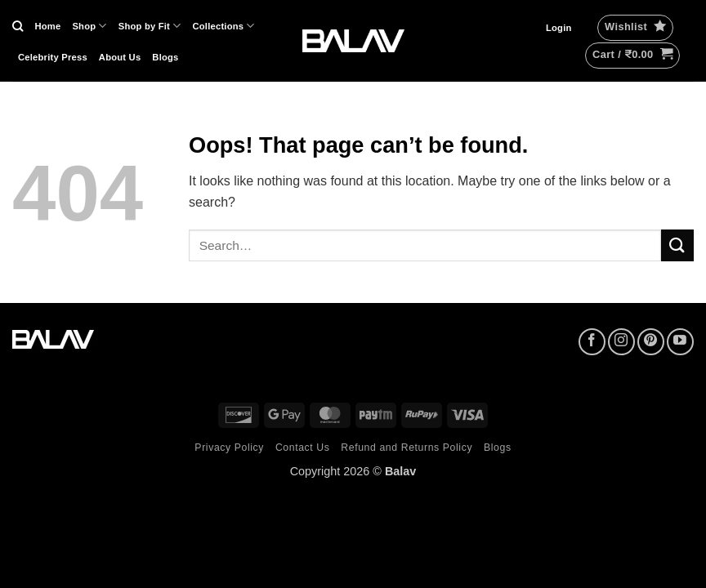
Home (47, 26)
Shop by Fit (150, 26)
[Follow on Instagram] (621, 342)
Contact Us (303, 448)
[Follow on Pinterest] (651, 342)
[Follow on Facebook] (592, 342)
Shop (89, 26)
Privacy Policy (229, 448)
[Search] (18, 26)
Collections (224, 26)
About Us (120, 57)
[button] (559, 28)
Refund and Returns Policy (407, 448)
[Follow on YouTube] (680, 342)
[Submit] (677, 245)
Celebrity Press (53, 57)
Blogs (165, 57)
